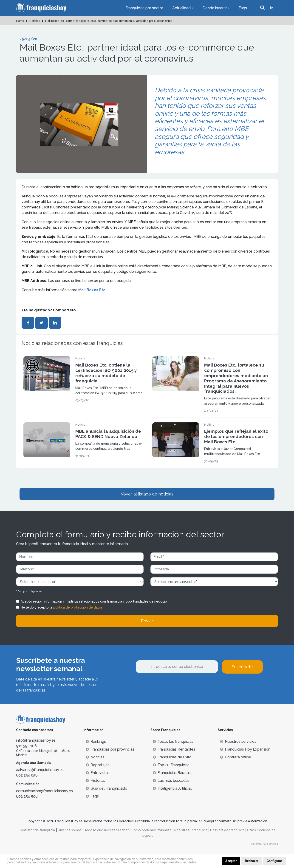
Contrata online (236, 757)
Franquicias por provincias (110, 749)
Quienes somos (70, 830)
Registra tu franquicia (191, 830)
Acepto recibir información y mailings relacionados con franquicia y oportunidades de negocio (94, 601)
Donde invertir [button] (215, 8)
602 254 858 (27, 775)
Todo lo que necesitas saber (106, 830)
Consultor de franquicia (37, 830)
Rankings (96, 741)
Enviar (147, 621)
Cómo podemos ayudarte (151, 830)
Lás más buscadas (171, 781)
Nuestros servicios (238, 741)
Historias (95, 781)
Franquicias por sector (144, 8)
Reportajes (98, 765)
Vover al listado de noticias (147, 494)
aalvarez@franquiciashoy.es (40, 770)
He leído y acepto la (62, 607)
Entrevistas (98, 773)
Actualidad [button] (181, 8)
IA (272, 8)
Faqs (243, 8)
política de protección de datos (78, 607)
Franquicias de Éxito (172, 757)
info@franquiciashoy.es (36, 740)
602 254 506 (27, 796)
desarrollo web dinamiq (265, 844)
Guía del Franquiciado (106, 788)
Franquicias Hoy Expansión (245, 749)
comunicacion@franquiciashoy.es (44, 791)
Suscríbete (242, 667)
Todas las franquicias (173, 741)
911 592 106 (26, 746)
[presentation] (170, 686)
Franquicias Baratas (172, 773)
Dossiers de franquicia (227, 830)
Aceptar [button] (231, 861)
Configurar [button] (274, 861)
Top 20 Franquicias (171, 765)
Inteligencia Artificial (172, 788)
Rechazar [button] (252, 861)
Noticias (95, 757)
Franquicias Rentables (174, 749)
